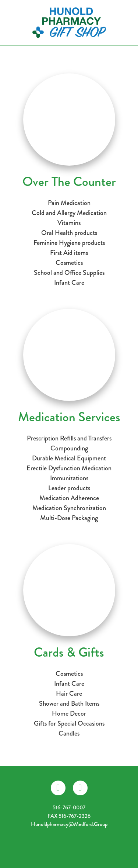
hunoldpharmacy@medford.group (69, 824)
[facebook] (58, 788)
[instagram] (80, 788)
